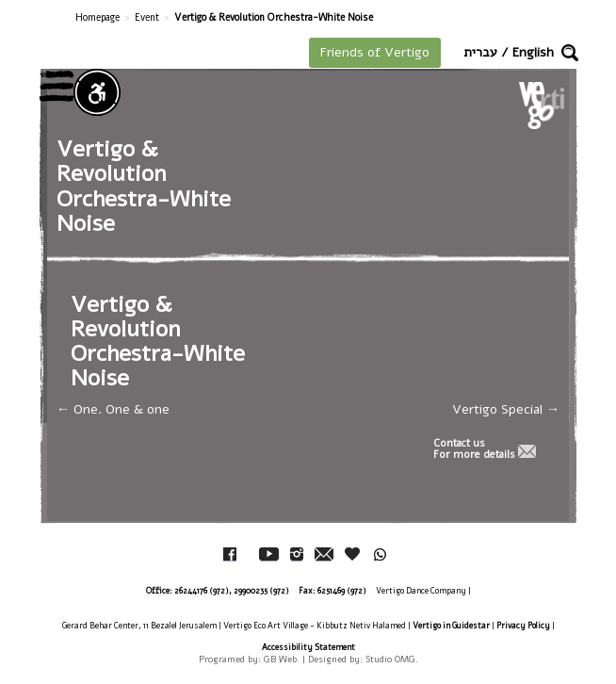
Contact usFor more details (474, 449)
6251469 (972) (342, 591)
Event (147, 17)
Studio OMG (390, 659)
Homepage (97, 17)
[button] (570, 53)
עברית (480, 52)
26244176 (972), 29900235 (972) (232, 591)
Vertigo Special (506, 409)
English (533, 52)
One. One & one (113, 409)
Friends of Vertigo (375, 52)
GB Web (280, 659)
